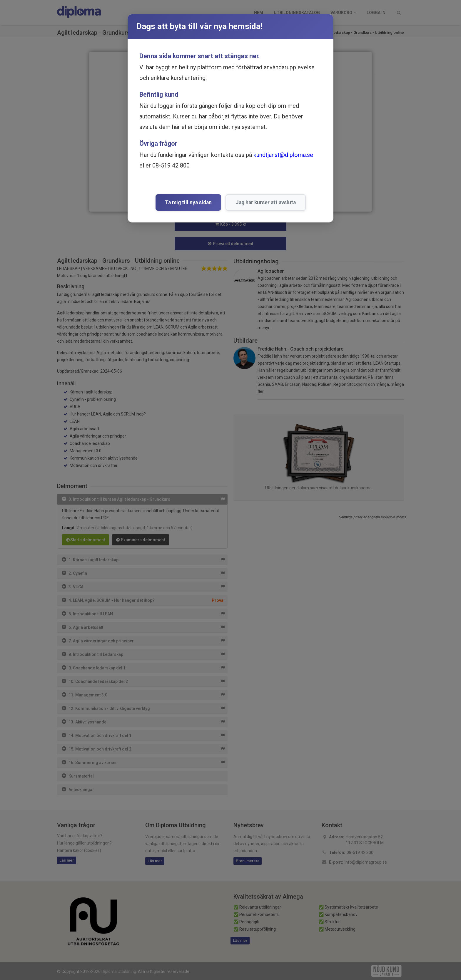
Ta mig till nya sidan (188, 202)
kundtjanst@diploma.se (283, 155)
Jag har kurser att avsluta (266, 202)
